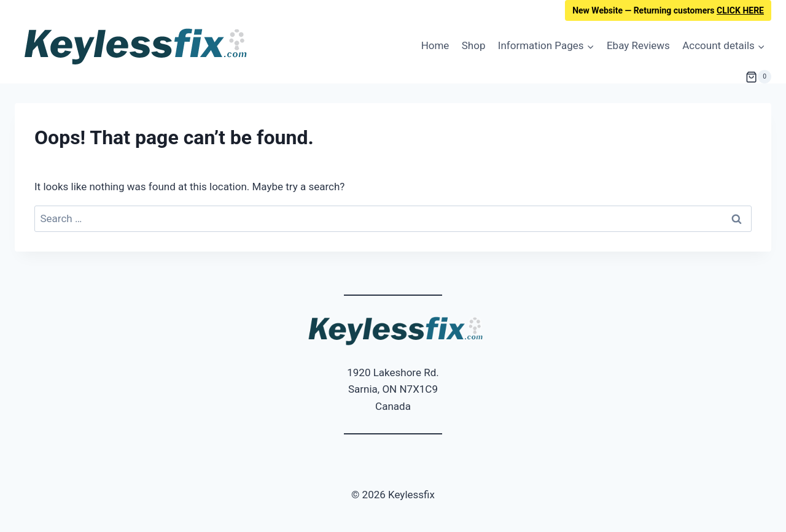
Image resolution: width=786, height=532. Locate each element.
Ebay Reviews (638, 45)
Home (435, 45)
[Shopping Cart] (758, 77)
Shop (474, 45)
